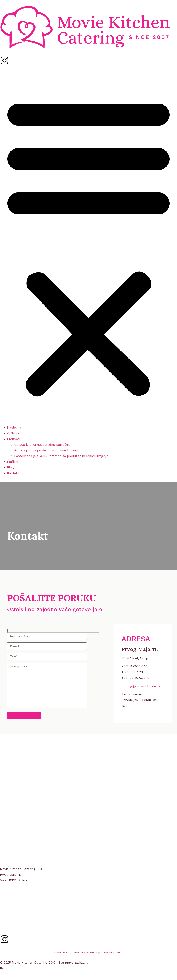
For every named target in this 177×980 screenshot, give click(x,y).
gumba (10, 968)
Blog (10, 467)
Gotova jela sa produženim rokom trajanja (46, 450)
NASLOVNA (62, 953)
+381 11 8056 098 (13, 909)
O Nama (13, 433)
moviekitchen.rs (12, 915)
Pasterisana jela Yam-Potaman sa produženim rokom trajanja (61, 456)
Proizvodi (14, 439)
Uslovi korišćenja (104, 962)
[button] (88, 246)
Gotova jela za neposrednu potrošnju (42, 445)
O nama (75, 953)
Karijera (13, 462)
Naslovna (14, 427)
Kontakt (13, 473)
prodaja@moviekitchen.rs (141, 686)
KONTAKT (116, 953)
